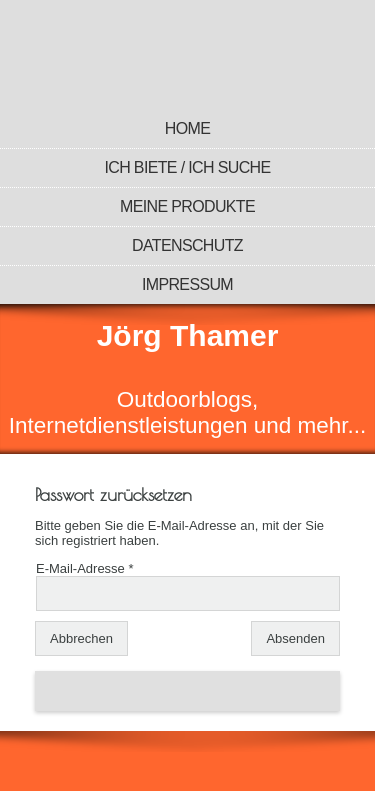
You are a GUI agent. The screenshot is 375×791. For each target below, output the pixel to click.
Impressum (187, 284)
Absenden (295, 638)
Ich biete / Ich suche (187, 167)
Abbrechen (81, 638)
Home (187, 128)
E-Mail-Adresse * (85, 568)
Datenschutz (187, 245)
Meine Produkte (187, 206)
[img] (187, 55)
